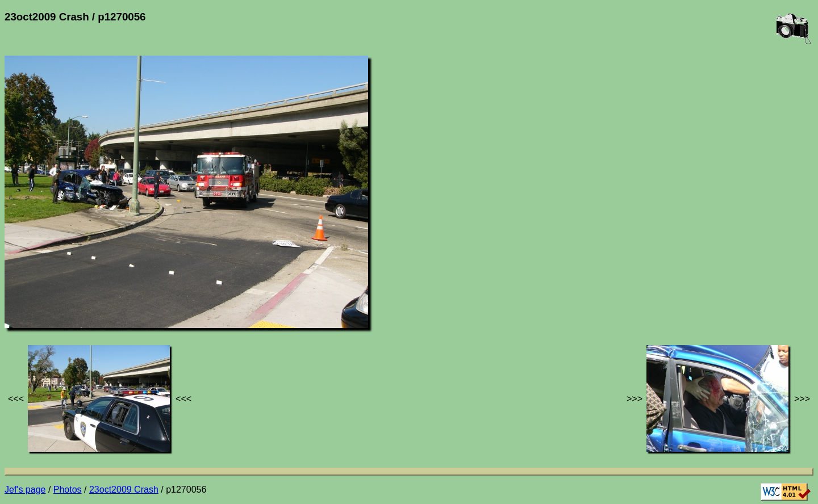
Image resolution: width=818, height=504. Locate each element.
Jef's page (25, 490)
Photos (68, 490)
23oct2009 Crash (124, 490)
